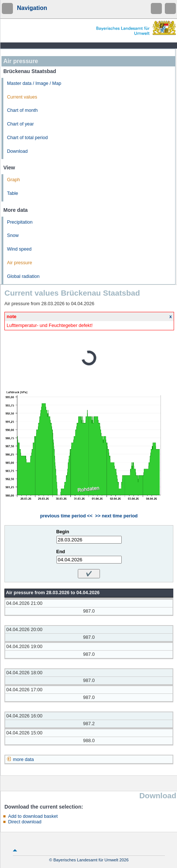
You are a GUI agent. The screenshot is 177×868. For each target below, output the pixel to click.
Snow (13, 235)
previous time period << (66, 516)
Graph (13, 180)
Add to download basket (33, 816)
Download (17, 151)
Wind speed (19, 249)
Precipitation (20, 222)
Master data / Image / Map (34, 83)
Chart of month (22, 110)
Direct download (25, 822)
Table (13, 193)
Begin (63, 532)
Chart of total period (27, 138)
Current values (22, 97)
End (61, 552)
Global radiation (23, 276)
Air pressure (20, 263)
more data (23, 759)
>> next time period (116, 516)
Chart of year (20, 124)
